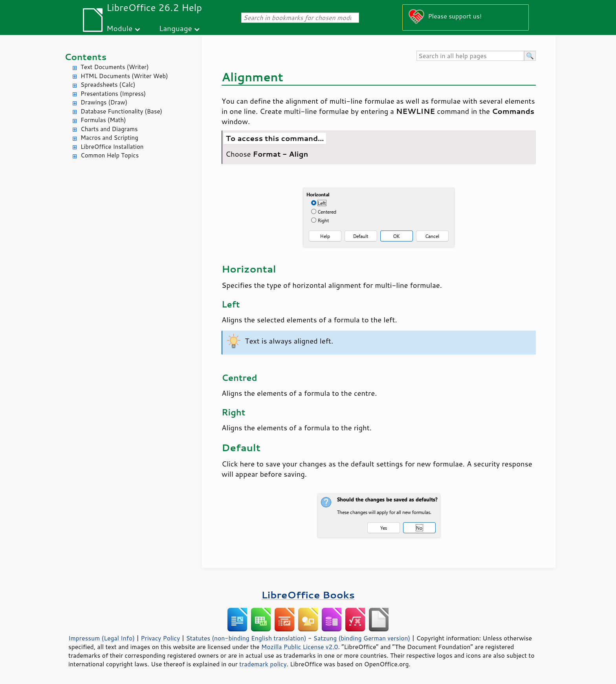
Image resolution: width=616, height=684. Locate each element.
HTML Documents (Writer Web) (124, 76)
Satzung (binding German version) (362, 638)
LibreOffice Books (308, 595)
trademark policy (263, 664)
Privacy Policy (160, 638)
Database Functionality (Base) (121, 111)
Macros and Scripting (109, 138)
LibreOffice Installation (112, 147)
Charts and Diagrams (109, 129)
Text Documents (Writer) (115, 67)
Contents (85, 57)
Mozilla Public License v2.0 (300, 647)
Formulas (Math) (103, 120)
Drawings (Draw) (104, 102)
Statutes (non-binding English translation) (246, 638)
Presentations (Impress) (113, 94)
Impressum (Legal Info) (102, 638)
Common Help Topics (110, 155)
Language (176, 28)
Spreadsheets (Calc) (108, 85)
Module (119, 28)
